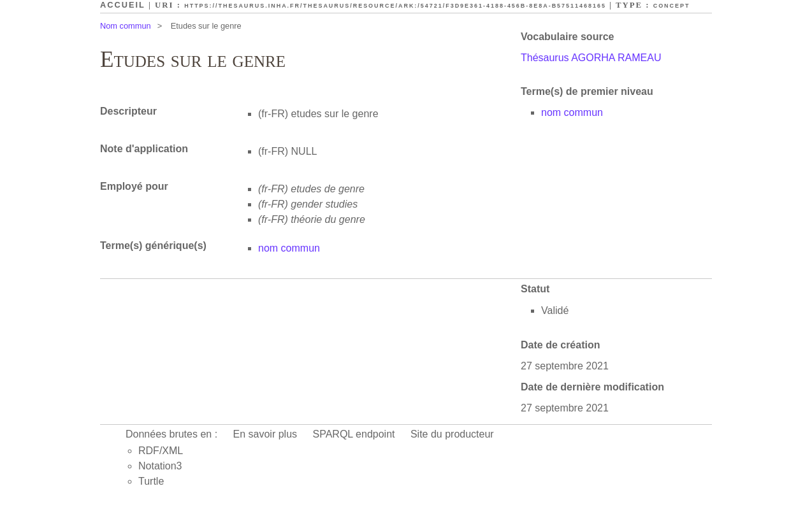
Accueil (123, 5)
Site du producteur (452, 434)
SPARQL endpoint (354, 434)
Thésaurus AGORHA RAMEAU (591, 58)
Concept (672, 6)
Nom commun (126, 26)
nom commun (572, 112)
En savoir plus (265, 434)
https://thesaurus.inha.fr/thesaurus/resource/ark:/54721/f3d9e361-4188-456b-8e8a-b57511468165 (395, 6)
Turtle (151, 481)
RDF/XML (161, 451)
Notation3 (160, 466)
